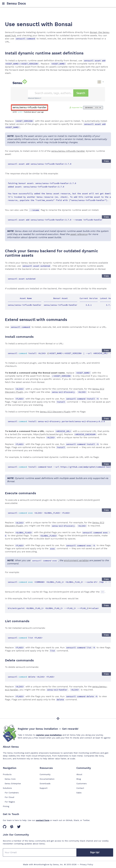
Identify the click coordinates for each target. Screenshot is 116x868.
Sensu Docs (16, 3)
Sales (79, 793)
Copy (106, 161)
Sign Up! (95, 852)
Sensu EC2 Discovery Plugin (55, 412)
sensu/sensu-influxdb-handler (68, 151)
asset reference (79, 234)
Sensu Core (10, 779)
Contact (80, 788)
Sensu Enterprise (13, 783)
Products (7, 774)
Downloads (45, 783)
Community (45, 774)
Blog (79, 779)
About (79, 774)
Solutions (7, 788)
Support (44, 788)
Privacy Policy (87, 864)
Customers (82, 783)
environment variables (76, 560)
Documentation (47, 779)
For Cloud (9, 797)
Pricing (6, 806)
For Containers (12, 793)
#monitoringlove (42, 864)
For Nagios (10, 802)
